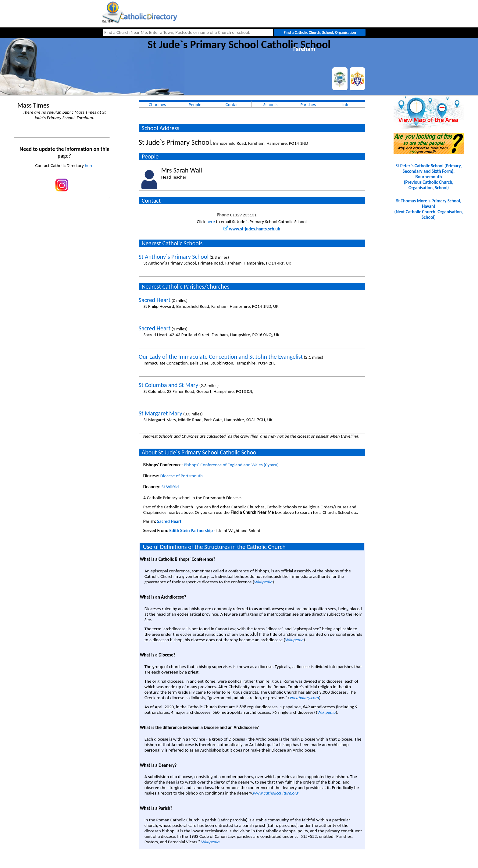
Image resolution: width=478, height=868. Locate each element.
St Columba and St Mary (169, 385)
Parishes (308, 105)
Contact (233, 105)
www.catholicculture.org (276, 793)
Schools (270, 105)
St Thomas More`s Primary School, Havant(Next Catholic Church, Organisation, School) (428, 209)
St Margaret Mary (161, 413)
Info (346, 105)
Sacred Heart (155, 300)
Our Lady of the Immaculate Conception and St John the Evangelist (221, 357)
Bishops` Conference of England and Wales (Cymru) (231, 465)
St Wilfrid (170, 487)
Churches (157, 105)
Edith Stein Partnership (191, 531)
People (195, 105)
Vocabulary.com (304, 698)
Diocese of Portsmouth (182, 476)
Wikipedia (263, 582)
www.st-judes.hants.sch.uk (252, 229)
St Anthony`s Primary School (174, 257)
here (89, 165)
